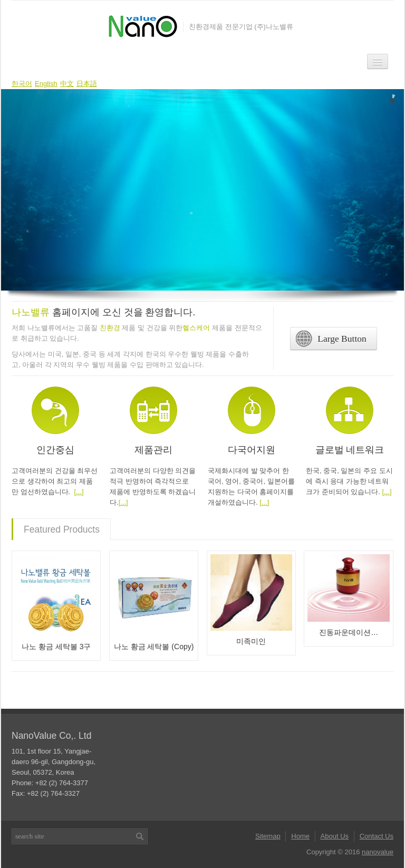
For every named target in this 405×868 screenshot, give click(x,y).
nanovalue (378, 852)
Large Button (331, 339)
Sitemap (268, 836)
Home (300, 836)
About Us (335, 836)
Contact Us (377, 836)
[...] (79, 492)
